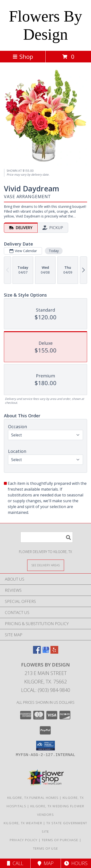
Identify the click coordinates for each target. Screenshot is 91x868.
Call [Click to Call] (15, 863)
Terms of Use (46, 848)
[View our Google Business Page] (46, 652)
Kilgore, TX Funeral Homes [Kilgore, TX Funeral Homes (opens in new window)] (33, 798)
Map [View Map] (46, 863)
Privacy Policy (24, 840)
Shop (23, 56)
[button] (45, 746)
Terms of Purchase (60, 840)
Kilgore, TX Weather (23, 823)
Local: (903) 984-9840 (46, 690)
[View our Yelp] (54, 652)
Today (54, 251)
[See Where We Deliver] (46, 565)
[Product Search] (47, 537)
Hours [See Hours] (76, 863)
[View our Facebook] (37, 652)
